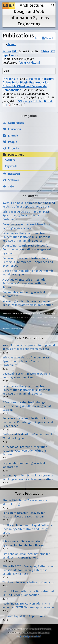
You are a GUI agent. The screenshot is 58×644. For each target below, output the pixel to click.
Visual (48, 38)
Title (15, 52)
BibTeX (45, 52)
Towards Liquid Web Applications (24, 616)
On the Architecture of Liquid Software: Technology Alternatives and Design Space (28, 529)
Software (14, 180)
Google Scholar (33, 101)
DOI (20, 101)
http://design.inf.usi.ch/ (29, 637)
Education (15, 129)
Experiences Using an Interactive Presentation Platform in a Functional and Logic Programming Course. (27, 237)
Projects (13, 148)
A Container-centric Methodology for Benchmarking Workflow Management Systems (27, 249)
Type (5, 55)
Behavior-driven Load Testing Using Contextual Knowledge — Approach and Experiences (28, 262)
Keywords (11, 166)
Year (14, 55)
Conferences (16, 123)
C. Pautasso (33, 79)
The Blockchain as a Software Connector (28, 583)
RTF (53, 52)
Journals (13, 136)
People (13, 142)
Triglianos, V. (11, 79)
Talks (11, 187)
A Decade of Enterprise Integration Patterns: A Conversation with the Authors (25, 284)
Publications (16, 155)
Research (14, 174)
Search (12, 44)
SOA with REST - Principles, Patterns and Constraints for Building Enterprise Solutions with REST (29, 570)
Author (7, 52)
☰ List (36, 38)
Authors (10, 160)
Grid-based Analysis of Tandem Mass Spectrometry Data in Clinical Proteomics (26, 216)
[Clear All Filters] (29, 63)
